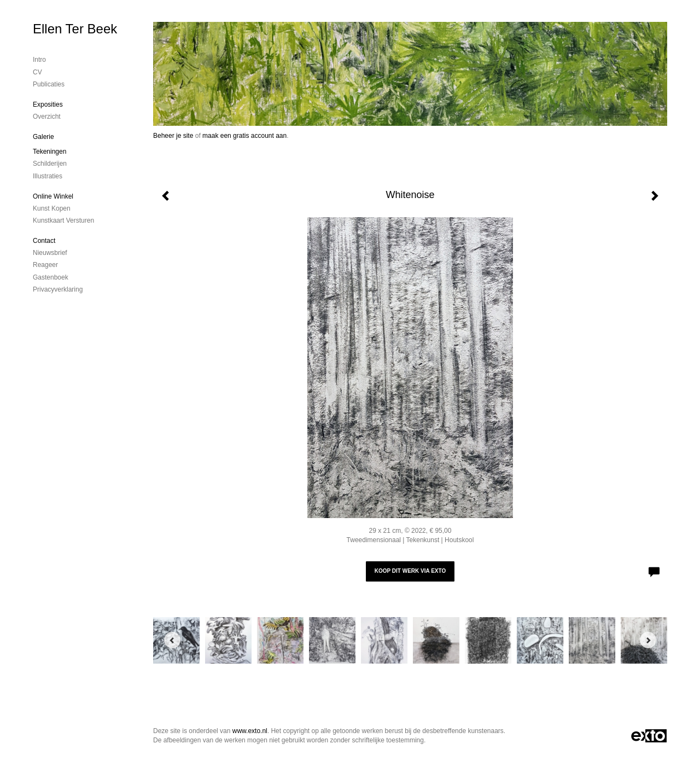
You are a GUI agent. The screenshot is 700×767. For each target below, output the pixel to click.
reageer (45, 265)
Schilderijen (50, 164)
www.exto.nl (250, 731)
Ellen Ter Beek (75, 29)
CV (37, 72)
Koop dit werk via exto (410, 571)
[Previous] (172, 640)
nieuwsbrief (50, 253)
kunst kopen (52, 208)
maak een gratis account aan (244, 136)
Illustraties (48, 176)
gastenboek (51, 277)
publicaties (49, 84)
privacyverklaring (58, 289)
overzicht (47, 117)
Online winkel (53, 196)
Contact (44, 241)
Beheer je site (173, 136)
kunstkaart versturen (63, 220)
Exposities (48, 104)
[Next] (648, 640)
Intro (39, 60)
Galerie (43, 137)
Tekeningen (49, 152)
